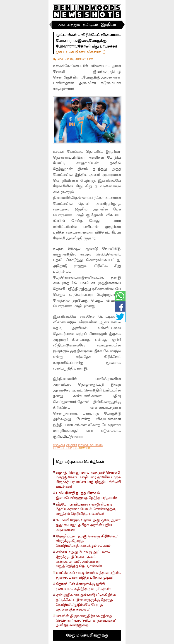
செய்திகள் (76, 52)
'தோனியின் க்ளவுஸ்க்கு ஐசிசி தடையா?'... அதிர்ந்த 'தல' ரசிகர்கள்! (83, 587)
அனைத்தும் (69, 25)
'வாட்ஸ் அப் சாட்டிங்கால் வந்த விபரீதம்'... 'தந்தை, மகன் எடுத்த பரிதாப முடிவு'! (88, 575)
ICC (75, 448)
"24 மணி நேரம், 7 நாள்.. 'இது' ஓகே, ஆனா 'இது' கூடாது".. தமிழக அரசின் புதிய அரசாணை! (88, 525)
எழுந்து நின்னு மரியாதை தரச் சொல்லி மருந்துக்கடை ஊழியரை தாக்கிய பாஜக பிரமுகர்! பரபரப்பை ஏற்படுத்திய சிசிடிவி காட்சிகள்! (88, 480)
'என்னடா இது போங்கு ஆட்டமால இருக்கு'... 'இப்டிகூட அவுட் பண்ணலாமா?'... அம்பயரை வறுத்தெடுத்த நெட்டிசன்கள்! (83, 559)
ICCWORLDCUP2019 (90, 445)
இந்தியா (108, 25)
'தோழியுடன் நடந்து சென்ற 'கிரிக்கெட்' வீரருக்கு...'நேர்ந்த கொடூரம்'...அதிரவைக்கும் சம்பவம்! (87, 541)
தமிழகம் (90, 25)
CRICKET (71, 445)
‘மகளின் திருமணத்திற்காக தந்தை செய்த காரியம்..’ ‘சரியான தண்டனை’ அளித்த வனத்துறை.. (86, 621)
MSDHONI (59, 445)
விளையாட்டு (96, 52)
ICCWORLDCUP (62, 448)
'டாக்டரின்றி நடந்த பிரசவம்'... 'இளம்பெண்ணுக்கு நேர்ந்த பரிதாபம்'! (86, 496)
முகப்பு (61, 52)
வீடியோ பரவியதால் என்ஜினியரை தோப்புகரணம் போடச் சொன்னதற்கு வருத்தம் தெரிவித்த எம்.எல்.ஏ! (86, 509)
